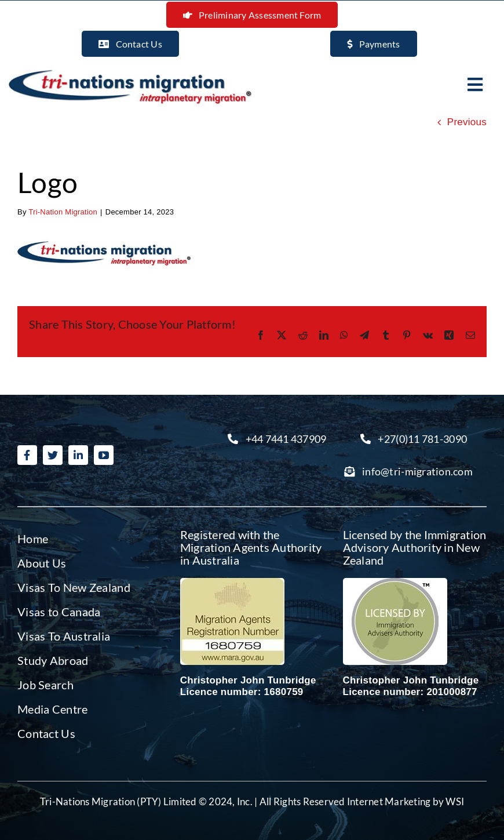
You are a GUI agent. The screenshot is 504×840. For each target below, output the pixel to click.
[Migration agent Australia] (232, 583)
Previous (467, 122)
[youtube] (104, 455)
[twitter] (53, 455)
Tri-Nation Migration (63, 212)
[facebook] (27, 455)
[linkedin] (78, 455)
